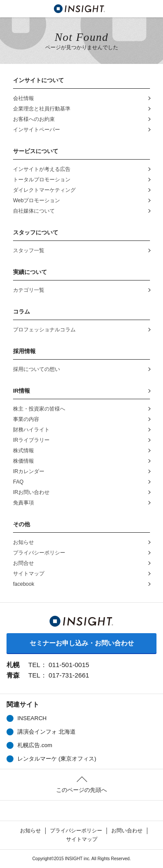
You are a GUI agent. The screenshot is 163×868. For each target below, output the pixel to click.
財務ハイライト (31, 430)
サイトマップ (29, 574)
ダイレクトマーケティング (44, 190)
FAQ (18, 482)
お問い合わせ (127, 831)
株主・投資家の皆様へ (39, 409)
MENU (9, 9)
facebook (24, 584)
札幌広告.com (35, 745)
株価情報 (29, 461)
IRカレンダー (29, 471)
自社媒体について (34, 211)
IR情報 (22, 391)
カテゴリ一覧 (29, 290)
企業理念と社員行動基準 (42, 109)
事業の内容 (26, 419)
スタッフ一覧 (29, 250)
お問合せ (23, 563)
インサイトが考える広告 (42, 169)
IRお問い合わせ (31, 492)
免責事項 (23, 503)
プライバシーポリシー (39, 553)
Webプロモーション (37, 200)
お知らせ (23, 542)
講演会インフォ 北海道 (47, 732)
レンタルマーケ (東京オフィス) (57, 759)
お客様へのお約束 (34, 119)
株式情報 (23, 451)
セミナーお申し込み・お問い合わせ (82, 643)
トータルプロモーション (42, 180)
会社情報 (23, 98)
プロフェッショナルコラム (44, 330)
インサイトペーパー (37, 130)
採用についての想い (37, 369)
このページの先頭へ (81, 790)
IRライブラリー (31, 440)
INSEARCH (32, 718)
